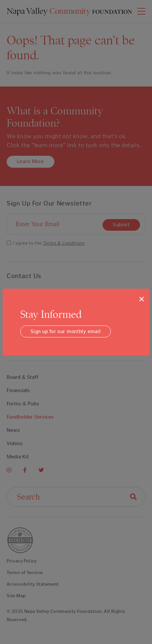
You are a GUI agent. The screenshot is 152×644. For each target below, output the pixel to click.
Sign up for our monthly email (66, 331)
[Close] (142, 299)
